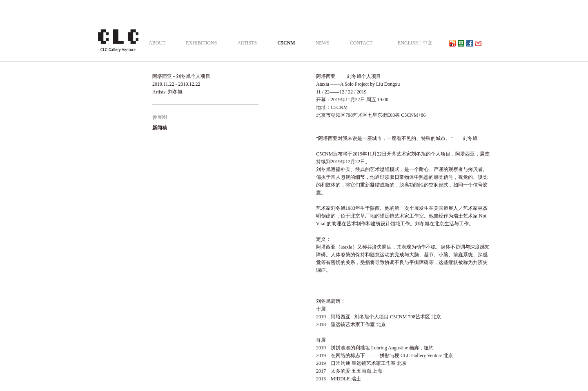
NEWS (323, 43)
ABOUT (157, 43)
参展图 (160, 117)
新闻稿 (160, 128)
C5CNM (286, 43)
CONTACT (361, 43)
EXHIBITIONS (201, 43)
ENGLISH (408, 43)
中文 (428, 43)
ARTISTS (247, 43)
